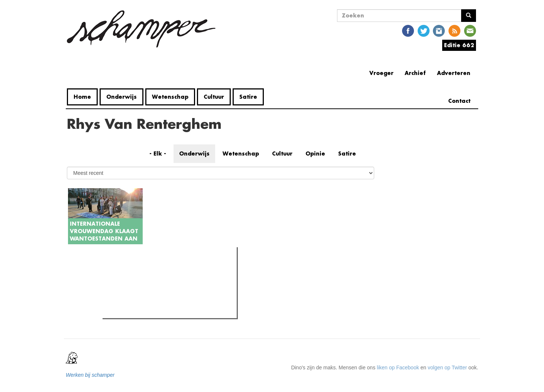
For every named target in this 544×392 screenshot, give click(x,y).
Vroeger (381, 73)
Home (82, 97)
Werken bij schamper (90, 375)
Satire (248, 97)
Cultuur (214, 97)
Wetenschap (170, 97)
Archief (415, 73)
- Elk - (158, 153)
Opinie (315, 153)
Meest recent (169, 269)
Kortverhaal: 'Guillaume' (145, 310)
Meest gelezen (126, 269)
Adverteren (454, 73)
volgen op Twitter (447, 367)
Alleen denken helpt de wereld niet (157, 301)
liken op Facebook (398, 367)
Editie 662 (459, 45)
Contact (459, 101)
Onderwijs (122, 97)
